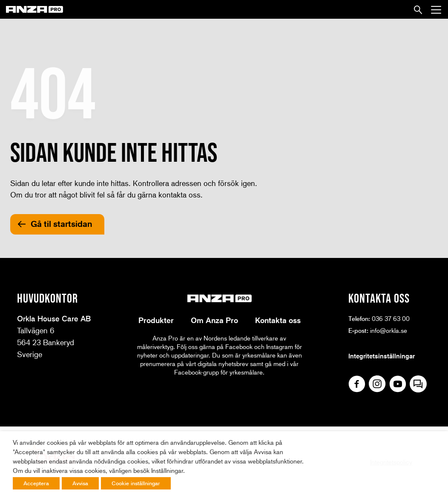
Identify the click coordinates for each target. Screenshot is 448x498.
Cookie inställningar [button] (136, 483)
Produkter (156, 320)
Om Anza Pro (214, 320)
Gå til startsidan (62, 224)
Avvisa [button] (80, 483)
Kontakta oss (278, 320)
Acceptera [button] (36, 483)
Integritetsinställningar (382, 356)
